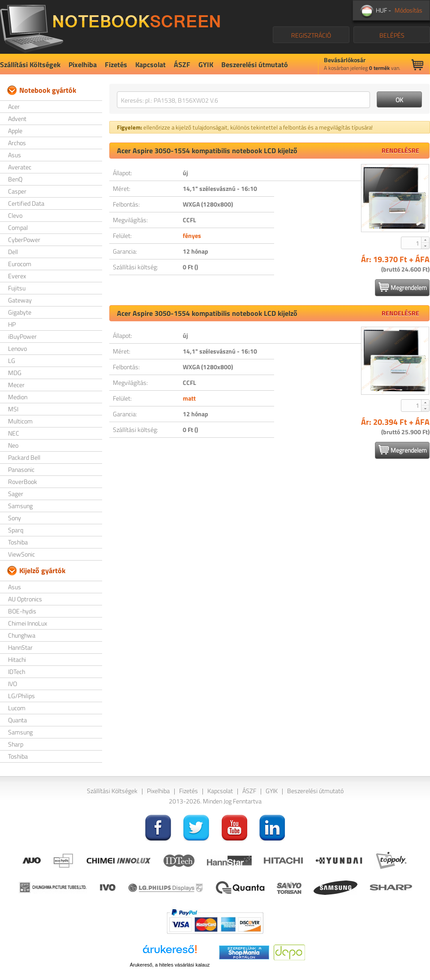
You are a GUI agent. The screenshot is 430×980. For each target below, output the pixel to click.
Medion (18, 397)
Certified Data (26, 203)
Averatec (20, 167)
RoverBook (23, 481)
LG (12, 360)
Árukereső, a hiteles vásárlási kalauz (170, 965)
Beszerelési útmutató (255, 65)
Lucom (17, 708)
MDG (15, 373)
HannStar (20, 647)
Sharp (16, 744)
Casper (17, 191)
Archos (17, 143)
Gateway (20, 300)
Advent (17, 119)
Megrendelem (403, 287)
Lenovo (17, 348)
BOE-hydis (22, 611)
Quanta (17, 720)
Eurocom (20, 264)
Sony (15, 518)
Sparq (16, 530)
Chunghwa (22, 635)
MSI (13, 409)
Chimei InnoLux (28, 623)
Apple (15, 131)
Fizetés (116, 65)
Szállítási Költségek (30, 65)
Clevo (15, 215)
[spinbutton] (412, 243)
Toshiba (18, 542)
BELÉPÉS (392, 35)
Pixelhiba (83, 65)
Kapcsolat (150, 65)
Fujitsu (17, 288)
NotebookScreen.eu (110, 27)
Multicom (20, 421)
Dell (13, 252)
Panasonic (21, 469)
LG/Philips (21, 696)
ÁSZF (182, 65)
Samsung (20, 506)
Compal (18, 227)
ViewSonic (21, 554)
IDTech (17, 671)
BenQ (15, 179)
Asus (15, 155)
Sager (16, 494)
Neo (13, 445)
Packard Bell (24, 457)
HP (12, 324)
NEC (14, 433)
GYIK (206, 65)
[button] (425, 240)
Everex (17, 276)
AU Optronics (25, 599)
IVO (13, 684)
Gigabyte (20, 312)
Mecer (16, 385)
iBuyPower (22, 336)
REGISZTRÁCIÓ (311, 35)
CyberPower (24, 240)
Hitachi (17, 659)
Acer (14, 106)
